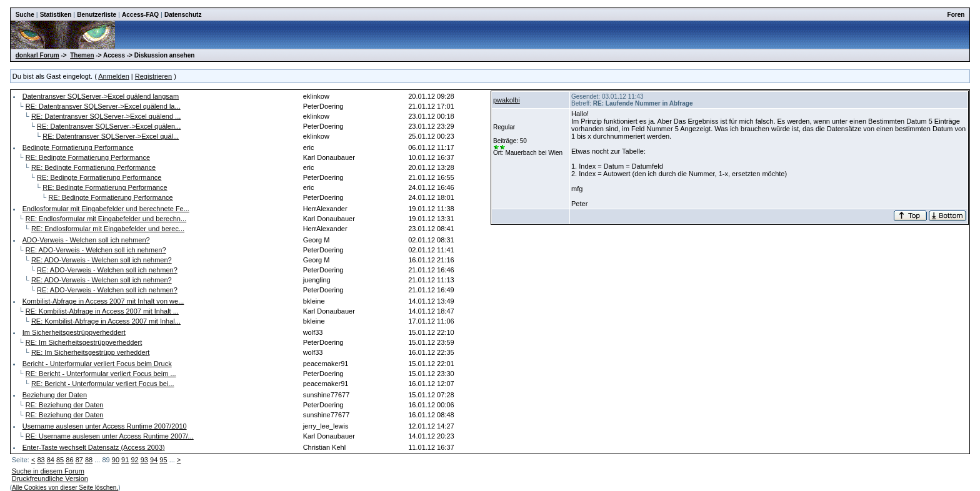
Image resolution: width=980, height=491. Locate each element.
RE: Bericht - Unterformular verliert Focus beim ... (101, 374)
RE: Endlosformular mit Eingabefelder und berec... (108, 229)
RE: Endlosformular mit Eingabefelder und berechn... (106, 219)
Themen (82, 55)
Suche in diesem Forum (48, 471)
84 (51, 460)
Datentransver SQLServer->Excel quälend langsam (101, 96)
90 (116, 460)
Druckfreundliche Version (50, 479)
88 (89, 460)
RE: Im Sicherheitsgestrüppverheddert (84, 342)
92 (134, 460)
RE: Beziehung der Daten (65, 405)
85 (60, 460)
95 (163, 460)
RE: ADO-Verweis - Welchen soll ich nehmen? (96, 250)
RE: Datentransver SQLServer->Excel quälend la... (103, 106)
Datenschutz (183, 15)
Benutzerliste (97, 15)
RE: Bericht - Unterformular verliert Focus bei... (103, 384)
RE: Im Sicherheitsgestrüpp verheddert (91, 352)
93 (144, 460)
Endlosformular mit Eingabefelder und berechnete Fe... (106, 209)
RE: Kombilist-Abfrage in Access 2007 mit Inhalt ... (102, 311)
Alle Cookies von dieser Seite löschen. (65, 488)
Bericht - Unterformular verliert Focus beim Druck (97, 364)
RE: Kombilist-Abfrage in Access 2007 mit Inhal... (106, 321)
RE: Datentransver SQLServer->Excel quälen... (109, 126)
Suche (25, 15)
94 (154, 460)
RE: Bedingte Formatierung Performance (88, 157)
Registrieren (153, 76)
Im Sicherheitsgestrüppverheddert (74, 332)
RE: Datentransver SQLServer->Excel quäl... (111, 136)
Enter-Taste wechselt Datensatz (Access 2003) (94, 447)
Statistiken (56, 15)
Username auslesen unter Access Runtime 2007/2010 (105, 426)
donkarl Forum (37, 55)
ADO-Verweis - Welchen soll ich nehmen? (86, 240)
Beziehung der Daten (55, 395)
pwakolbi (507, 100)
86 (69, 460)
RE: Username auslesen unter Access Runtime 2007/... (110, 436)
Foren (956, 15)
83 (41, 460)
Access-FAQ (140, 15)
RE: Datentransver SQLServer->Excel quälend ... (106, 116)
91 (125, 460)
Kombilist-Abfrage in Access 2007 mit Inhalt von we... (103, 301)
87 (79, 460)
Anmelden (114, 76)
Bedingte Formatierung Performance (78, 147)
